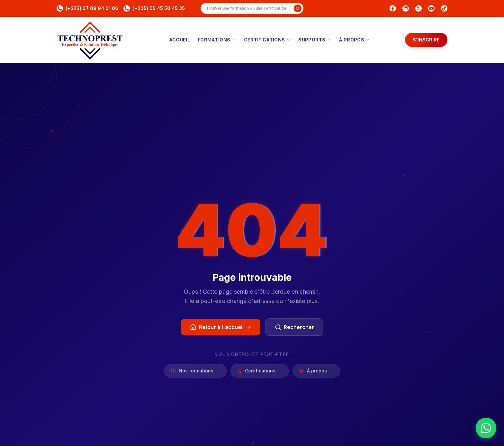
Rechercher (294, 327)
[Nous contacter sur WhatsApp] (486, 428)
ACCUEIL (180, 40)
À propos (316, 371)
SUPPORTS (315, 40)
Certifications (260, 371)
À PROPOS (354, 40)
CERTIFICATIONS (267, 40)
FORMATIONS (217, 40)
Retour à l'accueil (221, 327)
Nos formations (195, 371)
